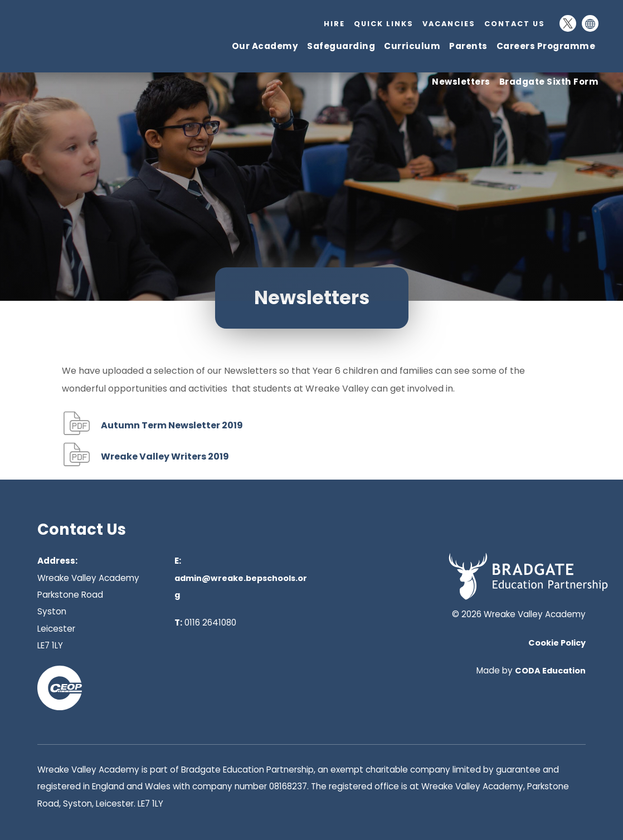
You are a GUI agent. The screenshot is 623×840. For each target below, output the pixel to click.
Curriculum (412, 46)
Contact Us (515, 24)
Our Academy (265, 46)
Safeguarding (341, 46)
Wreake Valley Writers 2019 (165, 456)
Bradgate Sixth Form (549, 82)
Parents (468, 46)
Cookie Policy (557, 643)
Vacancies (449, 24)
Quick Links (384, 24)
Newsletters (461, 82)
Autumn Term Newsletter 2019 (172, 425)
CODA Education (550, 671)
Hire (334, 24)
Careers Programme (546, 46)
